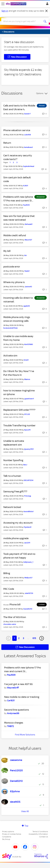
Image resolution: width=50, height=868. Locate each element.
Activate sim (10, 356)
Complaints (7, 837)
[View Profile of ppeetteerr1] (29, 399)
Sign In (47, 4)
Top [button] (26, 826)
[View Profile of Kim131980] (29, 344)
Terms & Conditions (40, 832)
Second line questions (17, 710)
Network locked (12, 507)
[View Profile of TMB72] (10, 726)
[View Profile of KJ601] (26, 186)
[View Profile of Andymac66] (13, 713)
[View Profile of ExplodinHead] (29, 166)
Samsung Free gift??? (15, 491)
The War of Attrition (15, 617)
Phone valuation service (17, 130)
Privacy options (8, 832)
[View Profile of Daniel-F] (27, 114)
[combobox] (23, 21)
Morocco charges (14, 723)
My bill (7, 251)
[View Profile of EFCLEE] (27, 414)
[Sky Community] (16, 4)
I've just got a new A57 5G (18, 684)
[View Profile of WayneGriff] (13, 688)
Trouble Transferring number (19, 425)
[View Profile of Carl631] (11, 700)
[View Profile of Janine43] (28, 287)
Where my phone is (14, 282)
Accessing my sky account (18, 523)
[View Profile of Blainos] (27, 379)
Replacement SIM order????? (19, 410)
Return (7, 143)
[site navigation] (3, 4)
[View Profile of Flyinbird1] (28, 527)
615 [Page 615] (34, 638)
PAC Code (9, 589)
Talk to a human (12, 476)
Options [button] (40, 93)
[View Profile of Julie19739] (29, 593)
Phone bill (15, 604)
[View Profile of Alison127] (28, 240)
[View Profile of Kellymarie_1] (28, 562)
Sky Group (6, 839)
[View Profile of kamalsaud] (28, 147)
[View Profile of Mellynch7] (28, 578)
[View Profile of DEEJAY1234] (29, 480)
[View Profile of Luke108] (27, 135)
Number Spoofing (13, 460)
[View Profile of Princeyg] (28, 496)
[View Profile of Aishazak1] (29, 224)
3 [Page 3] (23, 638)
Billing (7, 573)
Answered (41, 197)
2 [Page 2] (19, 638)
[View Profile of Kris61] (26, 360)
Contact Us (44, 837)
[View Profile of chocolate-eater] (10, 624)
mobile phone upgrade (16, 538)
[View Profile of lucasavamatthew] (10, 328)
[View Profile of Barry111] (27, 430)
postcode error (12, 267)
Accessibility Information (38, 834)
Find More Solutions (25, 735)
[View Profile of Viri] (25, 255)
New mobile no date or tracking (22, 697)
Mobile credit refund (15, 235)
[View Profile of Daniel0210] (28, 609)
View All (25, 811)
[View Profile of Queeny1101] (29, 449)
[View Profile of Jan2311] (27, 543)
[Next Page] (42, 638)
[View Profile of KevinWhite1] (29, 512)
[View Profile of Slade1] (27, 271)
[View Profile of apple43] (27, 306)
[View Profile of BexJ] (25, 465)
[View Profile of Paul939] (26, 205)
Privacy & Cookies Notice (12, 834)
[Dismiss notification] (47, 11)
